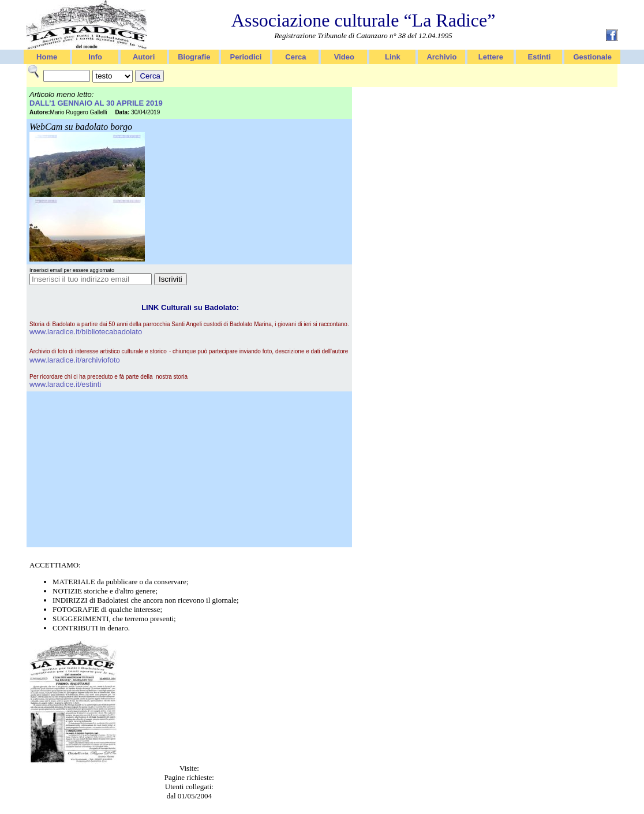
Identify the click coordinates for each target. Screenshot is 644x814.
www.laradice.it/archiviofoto (75, 360)
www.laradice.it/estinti (65, 384)
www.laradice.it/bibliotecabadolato (86, 332)
